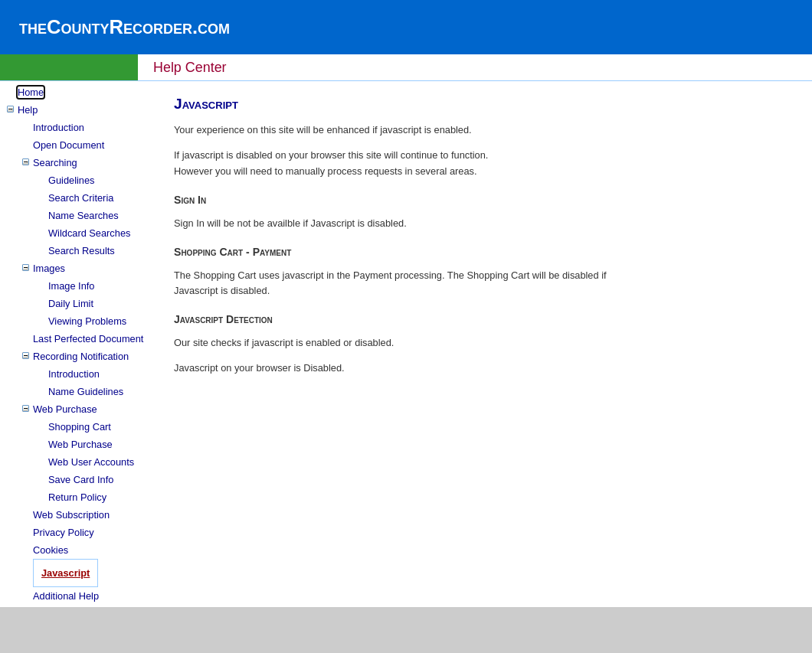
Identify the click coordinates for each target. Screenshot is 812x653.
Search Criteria (81, 198)
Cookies (51, 550)
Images (49, 268)
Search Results (82, 251)
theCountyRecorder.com (124, 27)
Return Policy (77, 497)
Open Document (69, 145)
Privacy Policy (64, 532)
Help (28, 110)
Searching (55, 163)
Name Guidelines (86, 392)
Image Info (71, 286)
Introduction (59, 127)
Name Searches (83, 215)
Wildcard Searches (89, 233)
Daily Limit (71, 304)
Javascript (65, 573)
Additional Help (66, 596)
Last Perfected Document (88, 339)
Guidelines (71, 180)
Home (31, 92)
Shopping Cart (80, 427)
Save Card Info (81, 480)
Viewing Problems (87, 321)
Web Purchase (65, 409)
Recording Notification (81, 356)
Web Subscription (71, 515)
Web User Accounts (91, 462)
